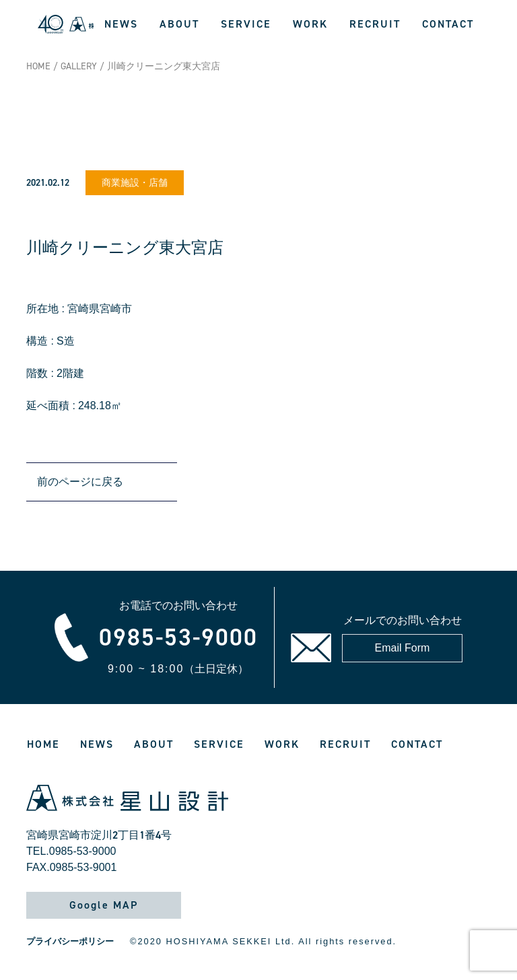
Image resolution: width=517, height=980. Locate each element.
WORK (310, 24)
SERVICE (246, 24)
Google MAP (104, 905)
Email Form (403, 648)
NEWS (121, 24)
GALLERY (79, 66)
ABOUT (179, 24)
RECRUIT (375, 24)
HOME (38, 66)
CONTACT (448, 24)
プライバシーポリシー (70, 941)
